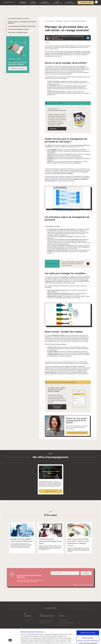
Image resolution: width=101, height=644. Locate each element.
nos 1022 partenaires (32, 622)
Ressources (59, 21)
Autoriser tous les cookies (88, 620)
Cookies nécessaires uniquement (88, 630)
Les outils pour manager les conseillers (19, 29)
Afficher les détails (87, 641)
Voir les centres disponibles (57, 407)
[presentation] (63, 580)
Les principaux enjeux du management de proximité (22, 26)
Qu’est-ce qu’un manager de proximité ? (19, 19)
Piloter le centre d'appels (78, 21)
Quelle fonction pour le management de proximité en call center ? (22, 22)
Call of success (49, 21)
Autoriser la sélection (88, 625)
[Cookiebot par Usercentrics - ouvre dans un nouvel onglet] (10, 641)
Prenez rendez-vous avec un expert (77, 433)
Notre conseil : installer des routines (18, 32)
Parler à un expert (86, 3)
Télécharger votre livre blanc (18, 68)
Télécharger (53, 129)
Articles (67, 21)
